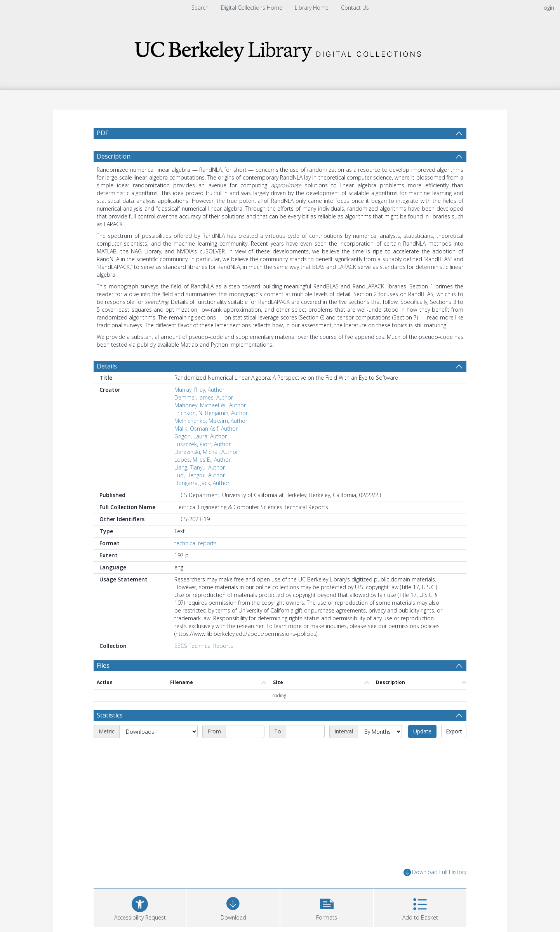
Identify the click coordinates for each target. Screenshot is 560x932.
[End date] (305, 731)
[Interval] (380, 731)
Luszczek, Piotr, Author (203, 444)
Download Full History (435, 872)
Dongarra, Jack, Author (202, 483)
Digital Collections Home (252, 8)
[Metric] (158, 731)
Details (107, 366)
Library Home (312, 8)
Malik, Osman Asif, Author (206, 428)
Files (103, 665)
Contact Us (355, 8)
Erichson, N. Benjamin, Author (211, 413)
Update (422, 731)
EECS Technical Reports (204, 646)
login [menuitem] (548, 8)
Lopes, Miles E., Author (203, 460)
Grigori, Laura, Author (201, 436)
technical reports (196, 543)
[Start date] (245, 731)
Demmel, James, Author (204, 397)
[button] (327, 907)
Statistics (110, 715)
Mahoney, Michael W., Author (210, 405)
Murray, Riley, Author (199, 390)
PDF (103, 133)
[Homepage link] (280, 49)
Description (114, 156)
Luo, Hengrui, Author (200, 475)
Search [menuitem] (200, 8)
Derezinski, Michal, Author (206, 452)
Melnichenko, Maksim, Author (211, 421)
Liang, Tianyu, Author (200, 467)
